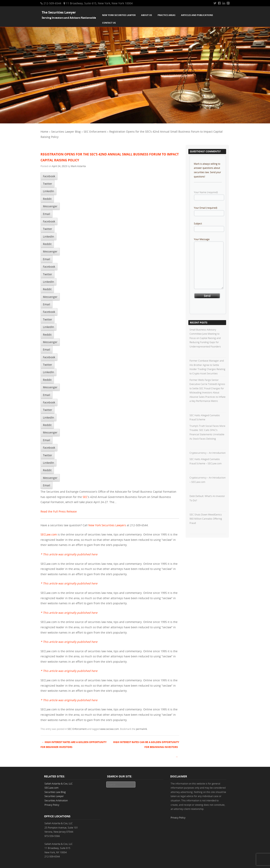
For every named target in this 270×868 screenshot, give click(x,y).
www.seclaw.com (110, 729)
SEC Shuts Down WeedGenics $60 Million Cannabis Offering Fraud (206, 519)
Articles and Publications (197, 15)
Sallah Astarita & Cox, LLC (59, 783)
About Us (147, 15)
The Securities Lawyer (59, 12)
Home (44, 132)
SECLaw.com (49, 534)
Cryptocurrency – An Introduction (208, 453)
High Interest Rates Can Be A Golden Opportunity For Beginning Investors (146, 745)
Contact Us (109, 23)
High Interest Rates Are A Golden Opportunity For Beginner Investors (74, 745)
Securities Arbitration (56, 800)
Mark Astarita (78, 166)
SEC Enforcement (95, 132)
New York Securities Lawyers (107, 525)
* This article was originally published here (69, 554)
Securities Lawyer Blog (66, 132)
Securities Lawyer (54, 796)
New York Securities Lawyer (119, 15)
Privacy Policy (52, 805)
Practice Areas (166, 15)
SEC (85, 497)
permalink (141, 729)
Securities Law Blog (55, 792)
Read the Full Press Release (59, 511)
